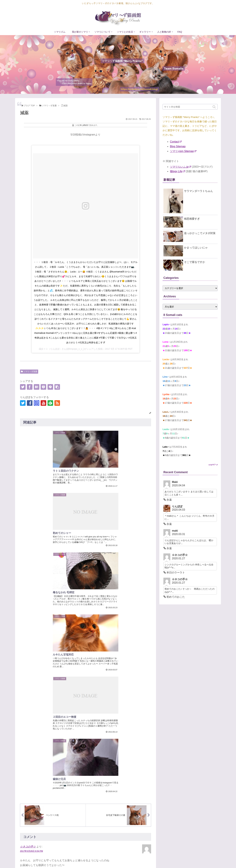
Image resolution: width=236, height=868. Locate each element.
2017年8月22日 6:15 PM (31, 645)
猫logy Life (177, 171)
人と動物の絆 (203, 859)
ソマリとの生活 (170, 859)
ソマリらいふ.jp (181, 167)
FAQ (216, 859)
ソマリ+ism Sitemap (183, 151)
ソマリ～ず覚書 (30, 372)
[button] (214, 107)
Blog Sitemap (178, 146)
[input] (190, 107)
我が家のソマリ (131, 859)
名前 (23, 772)
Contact (176, 142)
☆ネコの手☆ (28, 588)
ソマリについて (150, 859)
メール (24, 787)
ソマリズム (113, 859)
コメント (25, 718)
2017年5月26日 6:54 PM (31, 592)
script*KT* (213, 465)
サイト (24, 803)
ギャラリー (187, 859)
